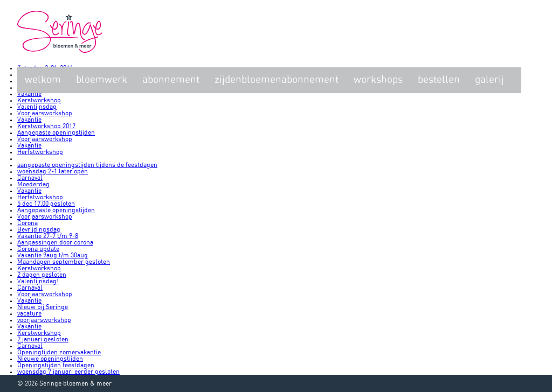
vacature (29, 313)
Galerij (489, 80)
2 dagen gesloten (42, 275)
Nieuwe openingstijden (50, 359)
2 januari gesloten (43, 339)
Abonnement (171, 80)
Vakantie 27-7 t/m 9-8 (48, 236)
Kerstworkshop (39, 100)
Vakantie (29, 94)
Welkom (43, 80)
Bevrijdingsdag (39, 229)
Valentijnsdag (37, 107)
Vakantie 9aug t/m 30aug (53, 255)
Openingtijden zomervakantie (59, 352)
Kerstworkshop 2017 (46, 126)
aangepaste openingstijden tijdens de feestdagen (87, 165)
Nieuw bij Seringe (43, 307)
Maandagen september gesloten (64, 262)
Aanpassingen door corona (55, 242)
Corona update (38, 249)
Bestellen (439, 80)
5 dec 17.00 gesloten (46, 204)
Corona (27, 223)
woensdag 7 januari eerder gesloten (68, 372)
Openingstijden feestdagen (56, 365)
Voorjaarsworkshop (45, 113)
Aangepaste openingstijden (56, 132)
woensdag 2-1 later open (53, 171)
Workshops (378, 80)
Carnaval (30, 178)
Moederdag (33, 184)
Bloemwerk (102, 80)
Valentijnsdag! (38, 281)
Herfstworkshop (40, 152)
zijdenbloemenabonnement (277, 80)
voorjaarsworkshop (44, 320)
